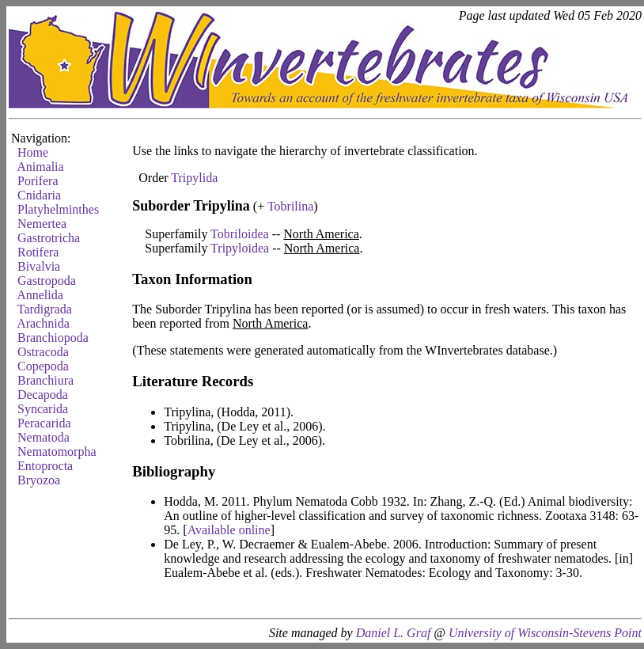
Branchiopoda (53, 338)
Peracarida (44, 423)
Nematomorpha (57, 452)
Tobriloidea (240, 234)
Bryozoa (39, 480)
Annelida (40, 295)
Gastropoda (47, 281)
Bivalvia (39, 266)
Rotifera (38, 252)
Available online (229, 530)
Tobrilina (290, 206)
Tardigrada (45, 309)
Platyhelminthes (58, 209)
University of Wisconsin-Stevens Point (545, 633)
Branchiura (45, 380)
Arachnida (43, 323)
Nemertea (42, 224)
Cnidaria (39, 195)
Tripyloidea (240, 248)
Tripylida (194, 178)
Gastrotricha (49, 238)
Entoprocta (45, 466)
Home (33, 152)
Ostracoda (43, 352)
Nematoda (44, 437)
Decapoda (43, 395)
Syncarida (43, 409)
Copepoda (43, 366)
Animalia (40, 167)
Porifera (38, 181)
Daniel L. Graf (394, 633)
